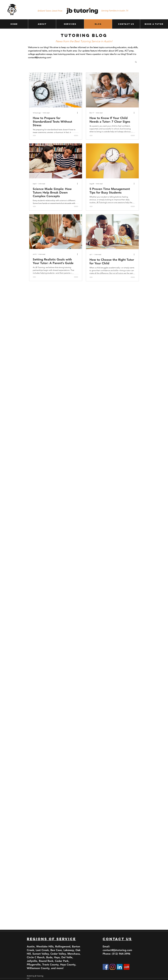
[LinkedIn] (120, 967)
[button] (136, 62)
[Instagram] (113, 967)
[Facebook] (106, 967)
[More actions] (78, 113)
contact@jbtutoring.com (39, 58)
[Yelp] (127, 967)
